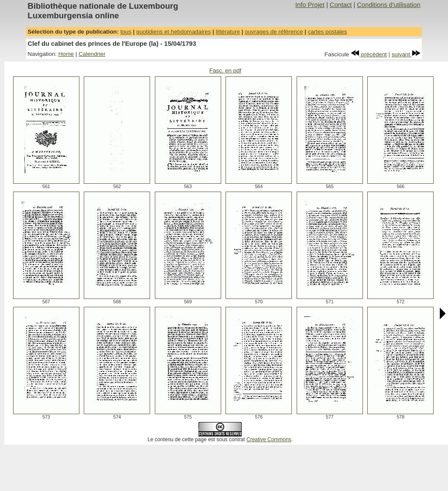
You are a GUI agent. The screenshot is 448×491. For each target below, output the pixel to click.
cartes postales (328, 32)
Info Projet (310, 5)
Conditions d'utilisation (388, 5)
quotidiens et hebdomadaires (173, 32)
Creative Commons (269, 439)
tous (126, 32)
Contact (341, 5)
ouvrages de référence (274, 32)
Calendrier (92, 54)
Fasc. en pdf (225, 70)
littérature (228, 32)
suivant (406, 54)
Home (66, 54)
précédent (369, 54)
